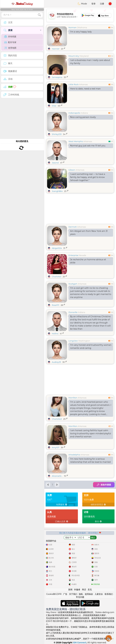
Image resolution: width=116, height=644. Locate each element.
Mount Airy (74, 56)
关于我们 (73, 594)
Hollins (55, 334)
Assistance (109, 638)
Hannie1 (56, 49)
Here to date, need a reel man (85, 89)
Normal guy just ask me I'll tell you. (88, 146)
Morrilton (73, 398)
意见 (90, 590)
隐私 (81, 594)
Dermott (73, 227)
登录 (93, 4)
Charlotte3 (57, 419)
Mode (82, 4)
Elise (54, 106)
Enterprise (73, 255)
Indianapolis (74, 113)
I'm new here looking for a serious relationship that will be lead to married (90, 460)
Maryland (84, 56)
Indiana (84, 113)
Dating (22, 4)
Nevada (83, 255)
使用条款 (89, 594)
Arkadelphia (74, 455)
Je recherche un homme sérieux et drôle (88, 261)
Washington (84, 341)
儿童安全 (99, 594)
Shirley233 (57, 134)
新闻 (70, 590)
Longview (73, 341)
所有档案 (10, 37)
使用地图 (10, 48)
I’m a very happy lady (81, 32)
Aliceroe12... (57, 476)
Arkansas (83, 84)
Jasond (55, 163)
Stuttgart (73, 284)
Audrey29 (56, 362)
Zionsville (73, 312)
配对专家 (10, 42)
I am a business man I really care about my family (90, 62)
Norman (72, 27)
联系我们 (109, 594)
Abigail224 (57, 248)
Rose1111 (55, 305)
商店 (84, 590)
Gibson (72, 170)
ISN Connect (80, 643)
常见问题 (80, 597)
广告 (65, 594)
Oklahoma (82, 27)
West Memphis (76, 141)
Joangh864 (57, 191)
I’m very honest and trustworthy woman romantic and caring (91, 347)
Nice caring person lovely (83, 117)
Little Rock (74, 84)
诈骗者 (77, 590)
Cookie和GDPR (54, 594)
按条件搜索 (104, 485)
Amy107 (56, 447)
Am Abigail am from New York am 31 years (89, 233)
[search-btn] (39, 15)
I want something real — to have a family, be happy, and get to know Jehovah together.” (88, 177)
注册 (102, 4)
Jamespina (57, 77)
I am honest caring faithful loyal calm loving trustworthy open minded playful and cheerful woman (91, 433)
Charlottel (57, 277)
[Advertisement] (80, 15)
